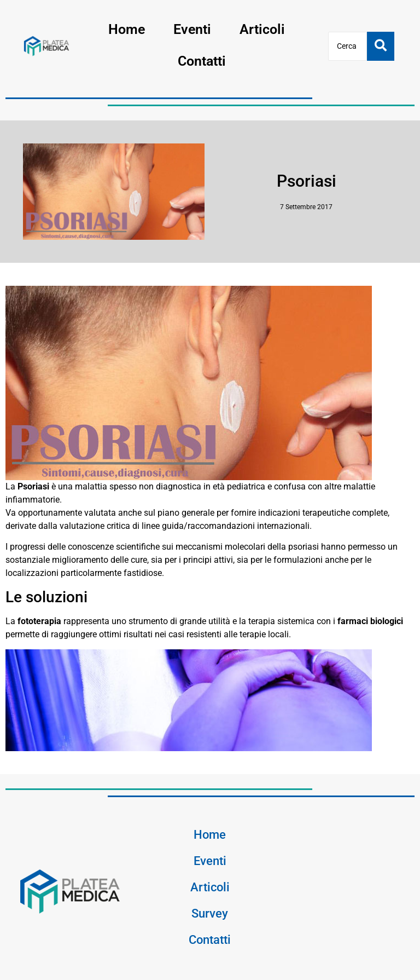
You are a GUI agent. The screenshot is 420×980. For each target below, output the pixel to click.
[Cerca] (348, 46)
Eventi (192, 29)
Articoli (262, 29)
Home (127, 29)
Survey (210, 913)
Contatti (202, 61)
